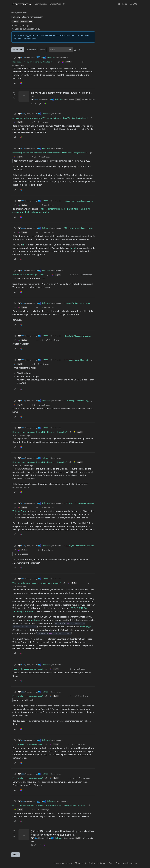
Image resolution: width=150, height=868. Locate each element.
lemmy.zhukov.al (22, 4)
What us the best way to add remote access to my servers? (37, 583)
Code (118, 863)
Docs (111, 863)
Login (125, 4)
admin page (85, 627)
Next (16, 855)
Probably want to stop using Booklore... (29, 275)
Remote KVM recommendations (78, 303)
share (25, 245)
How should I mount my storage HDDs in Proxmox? (34, 62)
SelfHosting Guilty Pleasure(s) (77, 360)
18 (33, 103)
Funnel (73, 248)
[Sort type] (61, 50)
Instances (102, 863)
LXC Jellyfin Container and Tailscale (79, 503)
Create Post (55, 4)
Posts (42, 50)
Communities (41, 4)
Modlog (92, 863)
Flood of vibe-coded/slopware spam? (28, 669)
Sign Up (133, 4)
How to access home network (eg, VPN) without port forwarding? (40, 432)
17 (33, 845)
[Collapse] (15, 58)
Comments (31, 50)
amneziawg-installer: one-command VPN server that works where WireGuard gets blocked (50, 118)
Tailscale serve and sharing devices (79, 201)
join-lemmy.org (130, 863)
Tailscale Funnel (20, 511)
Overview (18, 50)
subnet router (35, 620)
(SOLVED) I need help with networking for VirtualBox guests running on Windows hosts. (49, 805)
